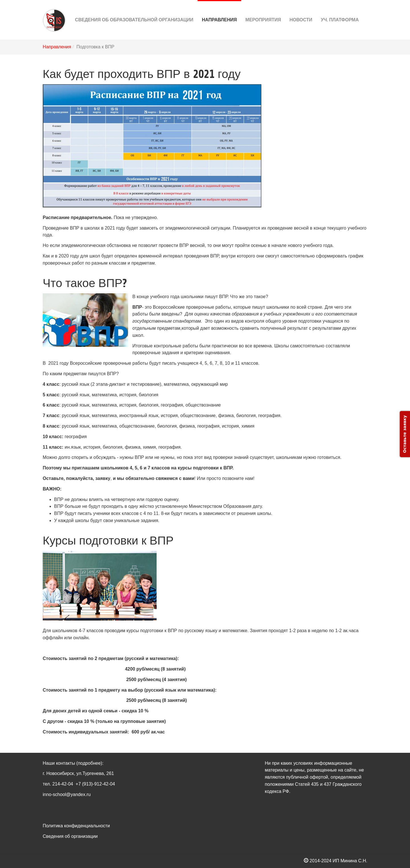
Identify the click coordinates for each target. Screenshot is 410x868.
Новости (301, 11)
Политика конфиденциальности (76, 826)
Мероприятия (263, 11)
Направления (219, 11)
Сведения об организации (70, 836)
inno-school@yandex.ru (67, 794)
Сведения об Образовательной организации (134, 11)
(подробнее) (89, 763)
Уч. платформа (340, 11)
